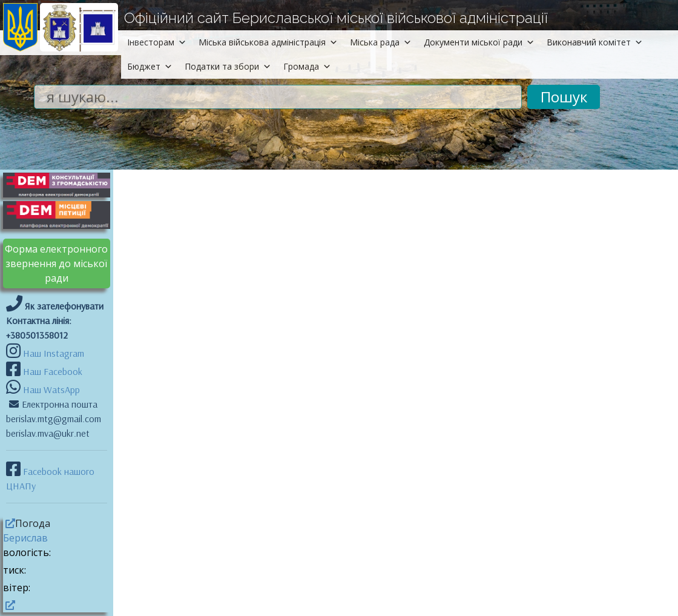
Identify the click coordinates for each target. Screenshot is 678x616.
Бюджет (150, 66)
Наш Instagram (54, 353)
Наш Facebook (51, 371)
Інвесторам (157, 42)
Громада (307, 66)
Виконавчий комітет (595, 42)
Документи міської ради (479, 42)
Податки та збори (228, 66)
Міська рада (381, 42)
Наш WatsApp (50, 389)
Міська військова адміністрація (268, 42)
